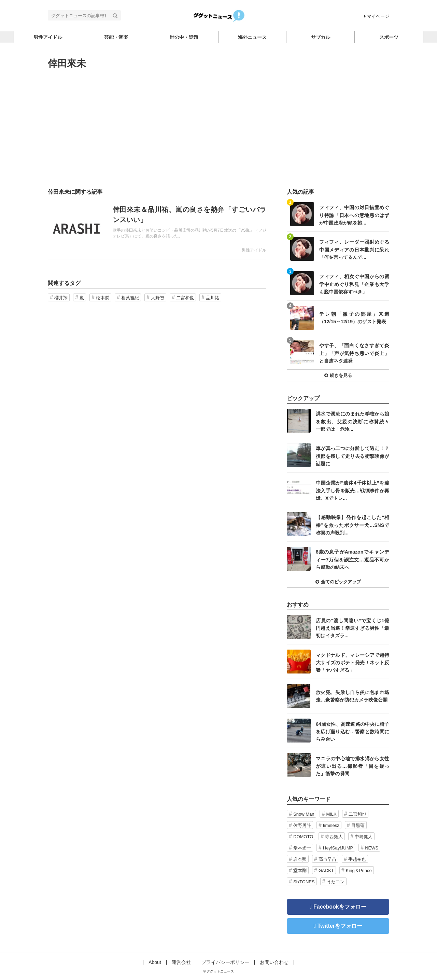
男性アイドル (254, 250)
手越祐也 (357, 859)
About (155, 962)
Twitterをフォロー (340, 926)
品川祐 (213, 298)
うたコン (336, 882)
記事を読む (157, 228)
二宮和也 (185, 298)
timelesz (331, 825)
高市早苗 (327, 859)
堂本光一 (302, 848)
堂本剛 (300, 870)
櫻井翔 (61, 298)
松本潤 (103, 298)
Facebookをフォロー (340, 907)
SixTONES (304, 882)
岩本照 (300, 859)
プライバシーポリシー (225, 962)
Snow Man (304, 814)
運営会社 (181, 962)
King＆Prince (359, 870)
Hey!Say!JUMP (338, 848)
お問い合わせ (274, 962)
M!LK (331, 814)
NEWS (372, 848)
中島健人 (364, 837)
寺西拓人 (334, 837)
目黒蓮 (358, 825)
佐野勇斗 (302, 825)
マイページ (377, 16)
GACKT (326, 870)
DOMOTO (303, 837)
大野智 (158, 298)
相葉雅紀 (130, 298)
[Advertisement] (218, 129)
